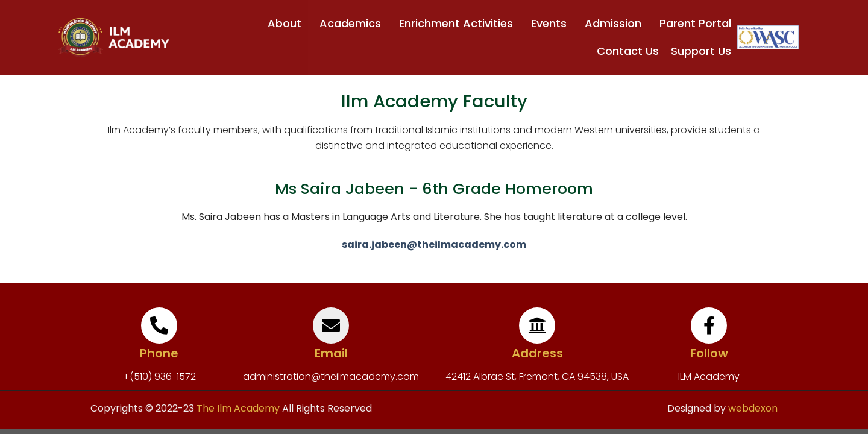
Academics (353, 23)
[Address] (537, 325)
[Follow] (709, 325)
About (288, 23)
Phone (159, 353)
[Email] (331, 325)
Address (537, 353)
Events (552, 23)
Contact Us (628, 51)
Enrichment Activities (459, 23)
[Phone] (159, 325)
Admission (616, 23)
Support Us (701, 51)
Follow (709, 353)
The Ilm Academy (237, 408)
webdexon (753, 408)
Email (331, 353)
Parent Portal (695, 23)
